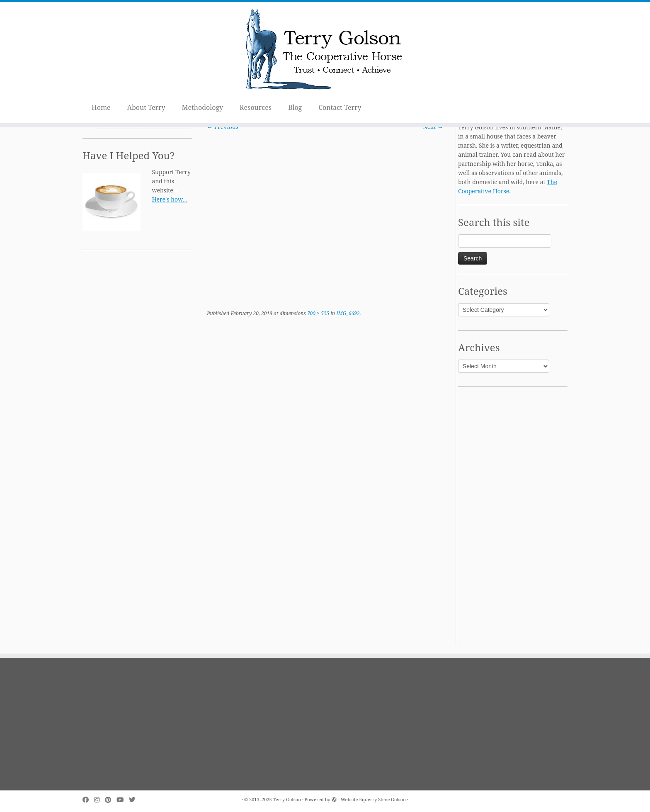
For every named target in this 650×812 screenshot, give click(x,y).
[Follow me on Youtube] (123, 800)
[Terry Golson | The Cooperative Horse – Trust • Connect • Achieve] (325, 50)
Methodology (203, 107)
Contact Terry (340, 107)
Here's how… (170, 199)
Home (101, 107)
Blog (295, 107)
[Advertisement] (137, 384)
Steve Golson (392, 799)
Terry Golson (287, 799)
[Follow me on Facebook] (88, 800)
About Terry (146, 107)
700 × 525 (318, 313)
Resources (256, 107)
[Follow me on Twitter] (135, 800)
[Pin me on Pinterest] (111, 800)
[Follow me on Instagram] (99, 800)
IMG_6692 (347, 313)
